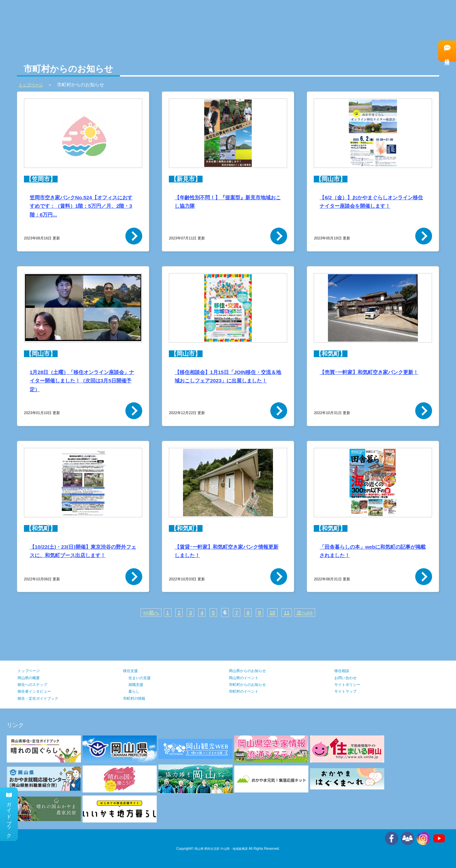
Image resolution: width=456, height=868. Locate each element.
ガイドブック (10, 812)
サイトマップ (348, 691)
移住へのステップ (332, 16)
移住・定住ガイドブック (43, 698)
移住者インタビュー (410, 16)
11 (288, 613)
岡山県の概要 (32, 678)
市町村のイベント (248, 691)
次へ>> (308, 613)
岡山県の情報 (102, 16)
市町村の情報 (180, 16)
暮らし (135, 691)
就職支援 (138, 684)
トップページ (32, 671)
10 (273, 613)
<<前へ (148, 613)
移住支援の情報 (259, 16)
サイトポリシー (351, 684)
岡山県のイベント (248, 678)
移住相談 (447, 51)
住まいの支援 (143, 678)
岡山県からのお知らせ (252, 671)
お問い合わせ (348, 678)
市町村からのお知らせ (252, 684)
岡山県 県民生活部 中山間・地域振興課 (221, 849)
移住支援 (132, 671)
